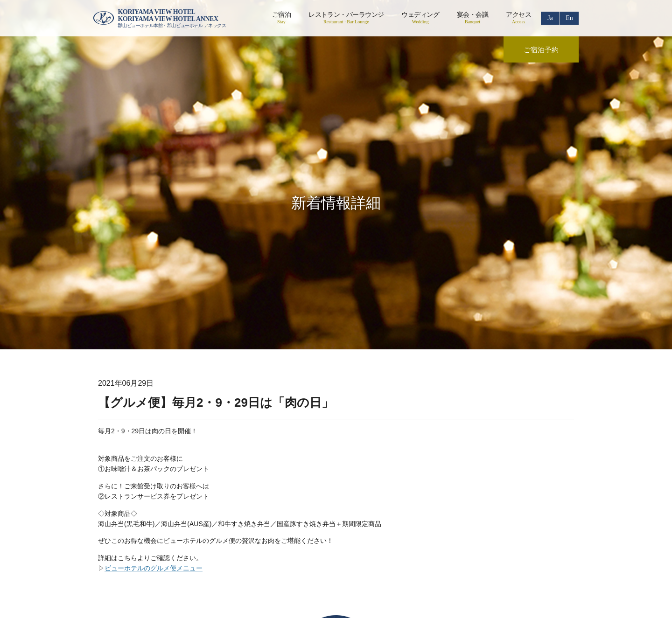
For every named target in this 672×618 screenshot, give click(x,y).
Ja (550, 18)
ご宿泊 (281, 18)
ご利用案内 (356, 519)
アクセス (518, 18)
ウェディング (420, 18)
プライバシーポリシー (241, 519)
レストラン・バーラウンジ (346, 18)
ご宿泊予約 (541, 50)
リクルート (305, 519)
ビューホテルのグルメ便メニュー (154, 429)
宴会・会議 (472, 18)
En (569, 18)
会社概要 (179, 519)
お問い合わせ (409, 519)
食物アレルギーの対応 (476, 519)
